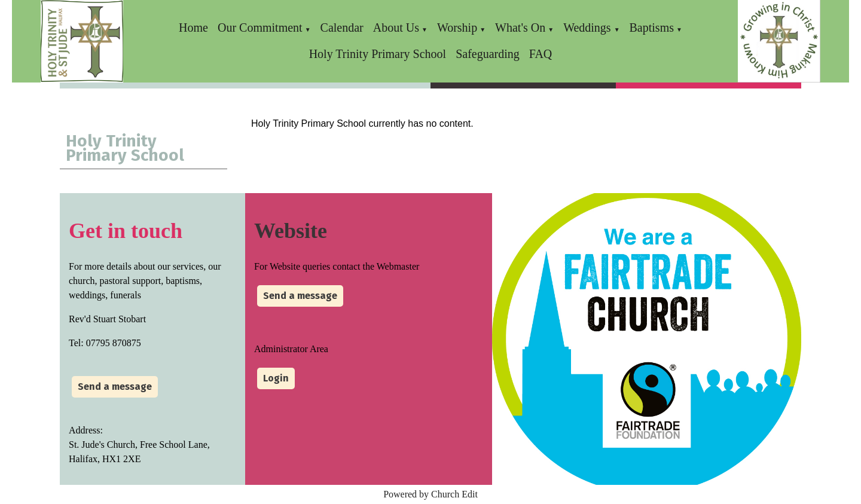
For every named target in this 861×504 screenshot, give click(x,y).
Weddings (589, 28)
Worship (457, 28)
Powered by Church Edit (430, 494)
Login (276, 378)
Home (193, 28)
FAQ (541, 54)
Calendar (342, 28)
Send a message (115, 387)
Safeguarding (488, 54)
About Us (396, 28)
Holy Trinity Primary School (378, 54)
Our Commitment (260, 28)
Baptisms (652, 28)
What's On (520, 28)
